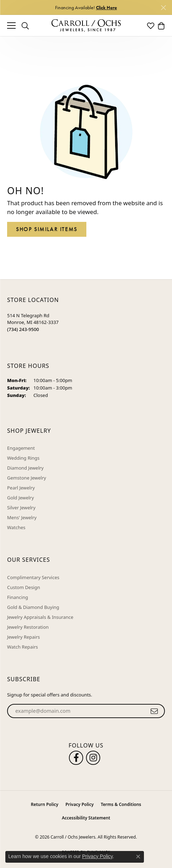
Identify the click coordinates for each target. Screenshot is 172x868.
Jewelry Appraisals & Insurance (40, 617)
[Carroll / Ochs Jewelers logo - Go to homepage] (86, 26)
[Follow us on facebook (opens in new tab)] (76, 758)
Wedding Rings (23, 458)
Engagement (21, 448)
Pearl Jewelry (21, 488)
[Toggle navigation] (11, 26)
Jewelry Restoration (28, 627)
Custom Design (24, 587)
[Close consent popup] (138, 857)
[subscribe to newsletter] (154, 711)
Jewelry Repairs (23, 637)
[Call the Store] (23, 329)
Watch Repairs (23, 647)
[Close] (163, 8)
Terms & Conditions (121, 804)
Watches (16, 527)
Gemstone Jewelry (27, 478)
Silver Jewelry (21, 508)
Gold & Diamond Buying (33, 607)
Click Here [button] (106, 7)
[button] (25, 26)
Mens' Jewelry (22, 517)
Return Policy (45, 804)
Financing (18, 597)
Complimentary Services (33, 577)
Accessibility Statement (86, 818)
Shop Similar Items (47, 229)
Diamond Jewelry (25, 468)
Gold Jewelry (20, 498)
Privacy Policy (79, 804)
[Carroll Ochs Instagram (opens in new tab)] (93, 758)
